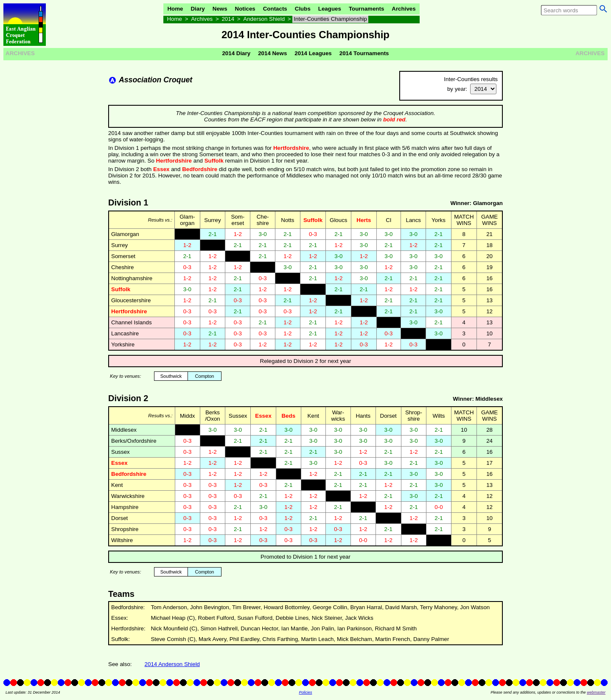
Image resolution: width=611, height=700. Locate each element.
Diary (198, 9)
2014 (228, 19)
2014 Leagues (313, 53)
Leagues (330, 9)
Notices (245, 9)
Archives (404, 9)
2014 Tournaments (364, 53)
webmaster (596, 692)
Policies (305, 692)
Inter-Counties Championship (330, 19)
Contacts (275, 9)
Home (175, 9)
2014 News (272, 53)
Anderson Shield (264, 19)
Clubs (303, 9)
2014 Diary (236, 53)
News (220, 9)
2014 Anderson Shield (172, 664)
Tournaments (366, 9)
